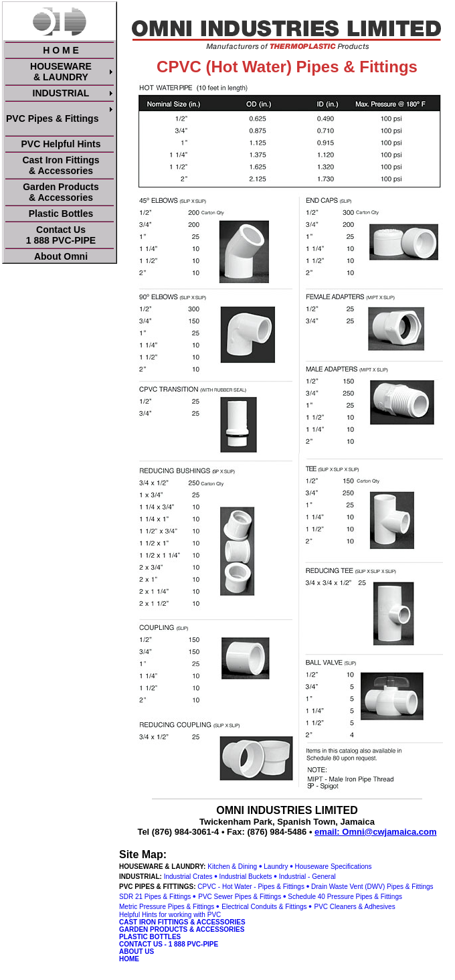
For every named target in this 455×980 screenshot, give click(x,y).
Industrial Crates (188, 877)
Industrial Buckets (246, 877)
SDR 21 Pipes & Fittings (155, 897)
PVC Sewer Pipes (224, 897)
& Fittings (267, 897)
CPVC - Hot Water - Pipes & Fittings (251, 887)
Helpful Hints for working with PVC (170, 915)
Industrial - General (307, 877)
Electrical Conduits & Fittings (264, 907)
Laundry (276, 867)
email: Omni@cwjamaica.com (375, 832)
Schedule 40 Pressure (321, 897)
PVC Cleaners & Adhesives (354, 907)
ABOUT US (136, 952)
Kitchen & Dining (232, 867)
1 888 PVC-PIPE (193, 944)
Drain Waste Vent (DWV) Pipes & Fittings (372, 887)
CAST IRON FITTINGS (154, 922)
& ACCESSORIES (217, 922)
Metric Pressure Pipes (152, 907)
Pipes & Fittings (378, 897)
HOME (129, 959)
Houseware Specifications (334, 867)
